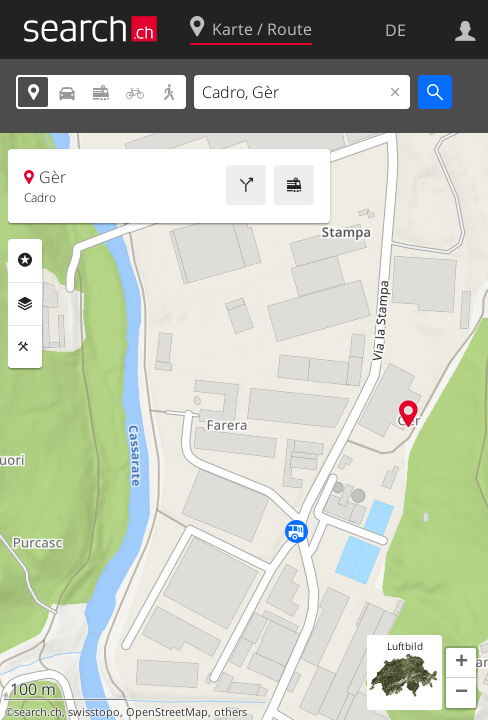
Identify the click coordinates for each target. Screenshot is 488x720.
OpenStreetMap (167, 712)
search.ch (38, 712)
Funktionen (25, 347)
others (230, 712)
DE (395, 30)
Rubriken (25, 260)
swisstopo (94, 712)
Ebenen (25, 304)
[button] (461, 663)
